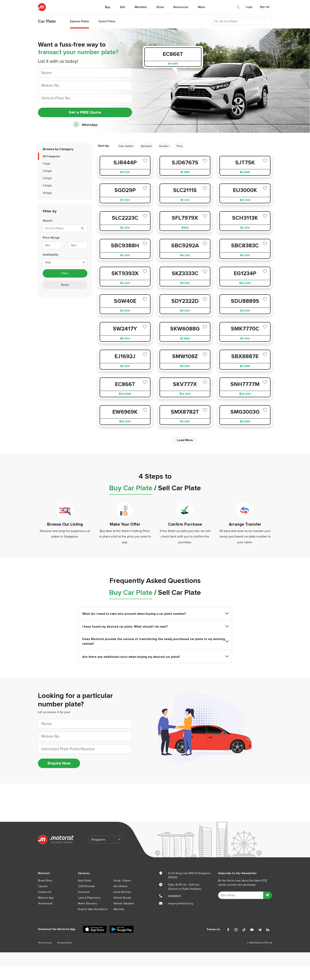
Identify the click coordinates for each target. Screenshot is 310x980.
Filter (65, 273)
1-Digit (46, 164)
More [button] (202, 7)
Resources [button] (181, 7)
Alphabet (146, 146)
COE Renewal (86, 886)
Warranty (119, 909)
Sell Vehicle (121, 886)
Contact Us (45, 892)
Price (180, 146)
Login (249, 7)
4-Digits (47, 186)
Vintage (47, 193)
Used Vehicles (122, 892)
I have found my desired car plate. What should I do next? (155, 627)
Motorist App (46, 898)
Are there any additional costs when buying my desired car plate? (155, 657)
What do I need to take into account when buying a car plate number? (155, 614)
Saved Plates (107, 21)
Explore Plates (79, 21)
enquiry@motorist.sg (181, 903)
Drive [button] (160, 7)
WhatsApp (85, 125)
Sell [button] (122, 7)
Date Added (126, 146)
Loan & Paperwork (89, 898)
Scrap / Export (122, 881)
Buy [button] (108, 7)
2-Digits (47, 171)
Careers (43, 886)
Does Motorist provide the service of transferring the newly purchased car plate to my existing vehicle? (155, 641)
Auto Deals (85, 881)
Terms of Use (45, 943)
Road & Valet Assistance (93, 909)
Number (164, 146)
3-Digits (47, 178)
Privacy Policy (65, 943)
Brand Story (45, 881)
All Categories (51, 156)
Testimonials (45, 903)
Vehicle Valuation (124, 903)
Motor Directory (87, 903)
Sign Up (265, 7)
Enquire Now (59, 763)
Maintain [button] (141, 7)
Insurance (84, 892)
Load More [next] (185, 440)
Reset (65, 285)
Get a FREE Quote (85, 112)
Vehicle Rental (122, 898)
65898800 (175, 896)
